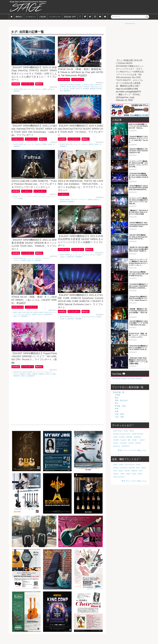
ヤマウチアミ (83, 204)
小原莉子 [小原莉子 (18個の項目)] (142, 440)
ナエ (39, 200)
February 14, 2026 (124, 100)
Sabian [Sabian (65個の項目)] (127, 474)
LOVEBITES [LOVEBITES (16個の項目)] (125, 446)
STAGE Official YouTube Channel (128, 379)
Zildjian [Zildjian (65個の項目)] (121, 474)
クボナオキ (74, 204)
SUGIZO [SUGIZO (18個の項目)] (131, 443)
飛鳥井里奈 (63, 205)
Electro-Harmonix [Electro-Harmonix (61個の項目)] (119, 477)
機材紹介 (19, 17)
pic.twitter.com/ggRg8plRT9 (128, 92)
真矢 (61, 92)
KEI (31, 319)
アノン (24, 200)
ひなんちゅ (86, 260)
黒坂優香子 (17, 92)
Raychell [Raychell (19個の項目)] (123, 440)
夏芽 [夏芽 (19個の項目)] (129, 440)
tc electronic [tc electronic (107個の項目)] (117, 468)
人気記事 (42, 17)
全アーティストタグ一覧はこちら (133, 450)
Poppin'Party (18, 380)
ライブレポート (28, 85)
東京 (117, 403)
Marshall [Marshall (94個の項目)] (125, 468)
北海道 (117, 395)
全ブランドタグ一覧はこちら (135, 481)
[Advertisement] (103, 7)
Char (61, 86)
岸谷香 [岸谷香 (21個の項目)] (116, 437)
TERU (92, 88)
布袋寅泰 (86, 90)
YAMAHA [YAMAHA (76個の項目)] (129, 471)
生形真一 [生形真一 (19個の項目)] (135, 440)
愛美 (54, 382)
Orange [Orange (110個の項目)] (144, 465)
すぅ (34, 90)
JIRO (92, 86)
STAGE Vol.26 (64, 81)
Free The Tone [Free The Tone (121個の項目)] (129, 465)
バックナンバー (55, 17)
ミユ (53, 200)
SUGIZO (80, 88)
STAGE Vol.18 (64, 255)
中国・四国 (119, 414)
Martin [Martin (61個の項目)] (133, 474)
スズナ (35, 200)
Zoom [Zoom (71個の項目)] (135, 471)
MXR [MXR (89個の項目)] (131, 468)
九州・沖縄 (119, 417)
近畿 (117, 411)
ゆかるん (39, 90)
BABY (15, 319)
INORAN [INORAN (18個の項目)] (138, 443)
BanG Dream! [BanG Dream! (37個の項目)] (118, 431)
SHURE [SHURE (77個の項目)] (122, 471)
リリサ (16, 202)
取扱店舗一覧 (69, 17)
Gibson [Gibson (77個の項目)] (116, 471)
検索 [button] (147, 18)
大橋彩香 (41, 382)
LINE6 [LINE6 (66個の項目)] (115, 474)
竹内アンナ (17, 323)
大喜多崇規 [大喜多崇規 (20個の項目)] (137, 437)
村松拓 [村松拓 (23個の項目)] (131, 431)
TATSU (46, 319)
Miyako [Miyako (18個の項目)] (116, 443)
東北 (117, 398)
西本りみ (24, 384)
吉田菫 (44, 90)
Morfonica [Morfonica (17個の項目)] (117, 446)
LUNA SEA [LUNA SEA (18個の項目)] (123, 443)
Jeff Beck (86, 86)
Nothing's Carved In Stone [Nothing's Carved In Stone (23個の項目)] (122, 434)
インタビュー (31, 17)
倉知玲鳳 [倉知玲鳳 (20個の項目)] (129, 437)
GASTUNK (26, 319)
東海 (117, 409)
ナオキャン (17, 266)
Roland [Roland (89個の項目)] (137, 468)
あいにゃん (28, 90)
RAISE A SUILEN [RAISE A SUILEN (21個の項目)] (137, 434)
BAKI (20, 319)
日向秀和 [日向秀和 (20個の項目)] (116, 440)
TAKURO (87, 88)
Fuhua (16, 200)
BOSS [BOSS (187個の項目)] (115, 465)
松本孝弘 (99, 90)
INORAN (78, 86)
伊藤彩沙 (23, 382)
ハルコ (49, 200)
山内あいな (51, 90)
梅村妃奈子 (71, 262)
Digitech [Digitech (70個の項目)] (141, 471)
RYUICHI (63, 88)
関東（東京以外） (122, 400)
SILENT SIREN (18, 90)
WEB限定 (16, 85)
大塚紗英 (35, 382)
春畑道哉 (93, 90)
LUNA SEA (98, 86)
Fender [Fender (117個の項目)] (138, 465)
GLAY (66, 86)
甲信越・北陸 (120, 406)
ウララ (29, 200)
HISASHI (71, 86)
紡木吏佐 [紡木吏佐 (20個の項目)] (122, 437)
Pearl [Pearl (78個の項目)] (142, 468)
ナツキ (44, 200)
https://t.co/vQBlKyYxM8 (127, 89)
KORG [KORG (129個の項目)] (121, 465)
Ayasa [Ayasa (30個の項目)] (126, 431)
